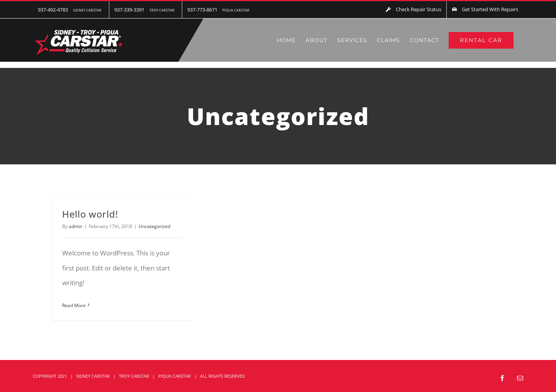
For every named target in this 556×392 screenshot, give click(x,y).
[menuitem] (71, 10)
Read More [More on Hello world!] (74, 305)
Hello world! (90, 214)
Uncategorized (154, 226)
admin (75, 226)
